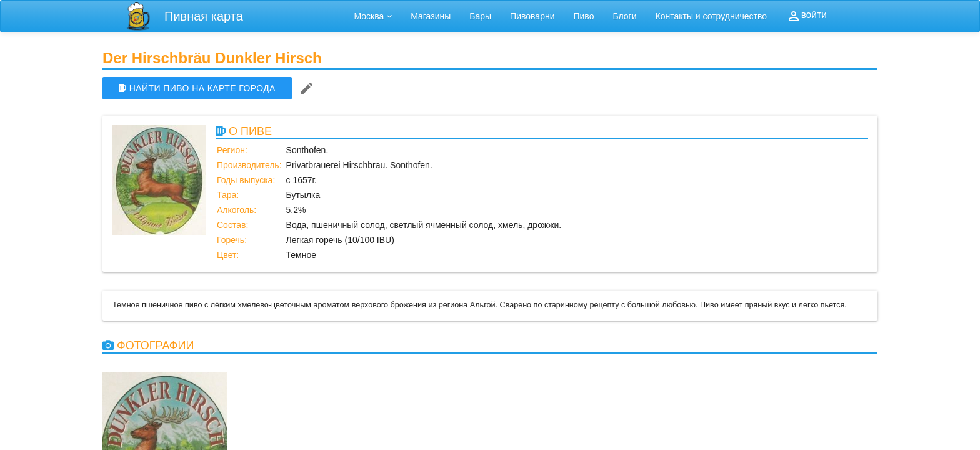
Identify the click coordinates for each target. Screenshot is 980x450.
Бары (480, 16)
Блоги (624, 16)
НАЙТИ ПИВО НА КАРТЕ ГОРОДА (197, 88)
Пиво (583, 16)
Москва (373, 16)
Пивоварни (532, 16)
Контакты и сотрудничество (712, 16)
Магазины (431, 16)
